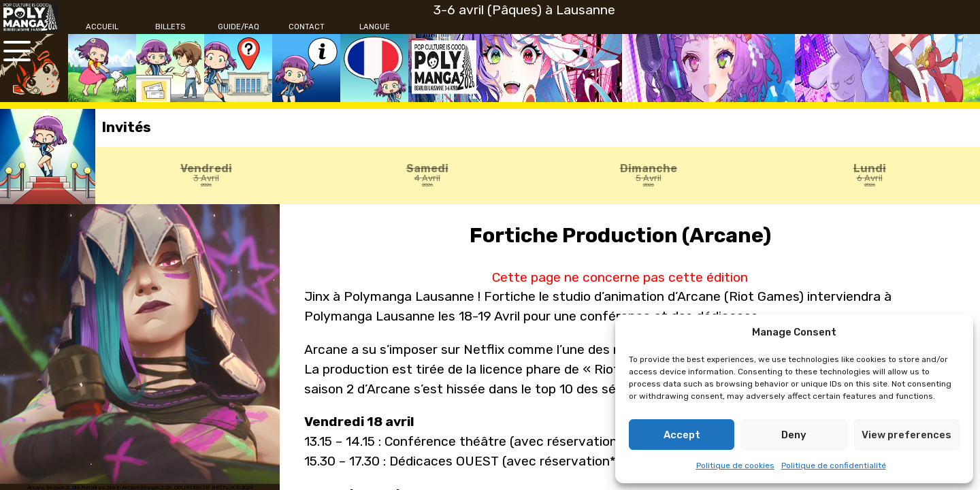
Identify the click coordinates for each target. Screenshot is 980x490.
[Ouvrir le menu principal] (17, 51)
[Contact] (306, 27)
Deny (794, 435)
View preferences (906, 435)
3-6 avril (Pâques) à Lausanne (524, 10)
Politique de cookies (735, 465)
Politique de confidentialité (834, 465)
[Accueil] (102, 27)
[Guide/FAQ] (238, 27)
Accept (682, 435)
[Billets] (170, 27)
